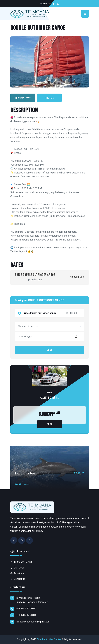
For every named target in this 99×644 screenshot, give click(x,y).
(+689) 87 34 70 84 (26, 615)
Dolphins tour (26, 473)
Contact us (19, 579)
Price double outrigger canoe (40, 313)
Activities (19, 573)
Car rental (19, 568)
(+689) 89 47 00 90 (26, 609)
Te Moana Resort (23, 562)
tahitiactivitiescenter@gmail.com (33, 622)
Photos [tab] (49, 98)
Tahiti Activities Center (49, 639)
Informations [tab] (23, 98)
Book (50, 350)
